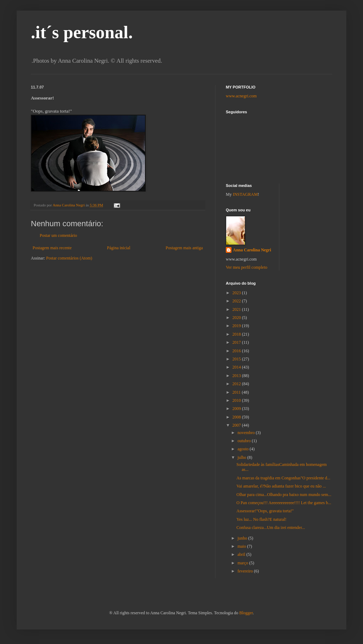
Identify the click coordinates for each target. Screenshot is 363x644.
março (243, 563)
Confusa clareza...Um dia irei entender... (271, 528)
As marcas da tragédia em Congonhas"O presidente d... (283, 478)
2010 (237, 400)
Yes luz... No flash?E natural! (261, 519)
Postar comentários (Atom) (69, 258)
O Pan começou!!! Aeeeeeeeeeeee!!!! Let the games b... (284, 503)
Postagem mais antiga (184, 248)
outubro (245, 441)
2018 (237, 334)
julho (242, 457)
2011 (237, 392)
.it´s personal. (82, 32)
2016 (237, 351)
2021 (237, 309)
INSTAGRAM (245, 194)
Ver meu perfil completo (247, 267)
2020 (237, 318)
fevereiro (246, 571)
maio (242, 546)
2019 (237, 326)
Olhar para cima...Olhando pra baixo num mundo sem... (284, 495)
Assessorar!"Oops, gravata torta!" (265, 511)
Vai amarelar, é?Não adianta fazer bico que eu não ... (281, 486)
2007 (237, 425)
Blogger (246, 613)
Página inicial (119, 248)
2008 (237, 417)
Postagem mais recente (52, 248)
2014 (237, 367)
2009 (237, 409)
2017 (237, 342)
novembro (247, 433)
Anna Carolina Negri (252, 250)
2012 (237, 384)
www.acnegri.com (241, 96)
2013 (237, 376)
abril (242, 554)
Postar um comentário (58, 235)
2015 (237, 359)
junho (243, 538)
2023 (237, 293)
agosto (244, 449)
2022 (237, 301)
